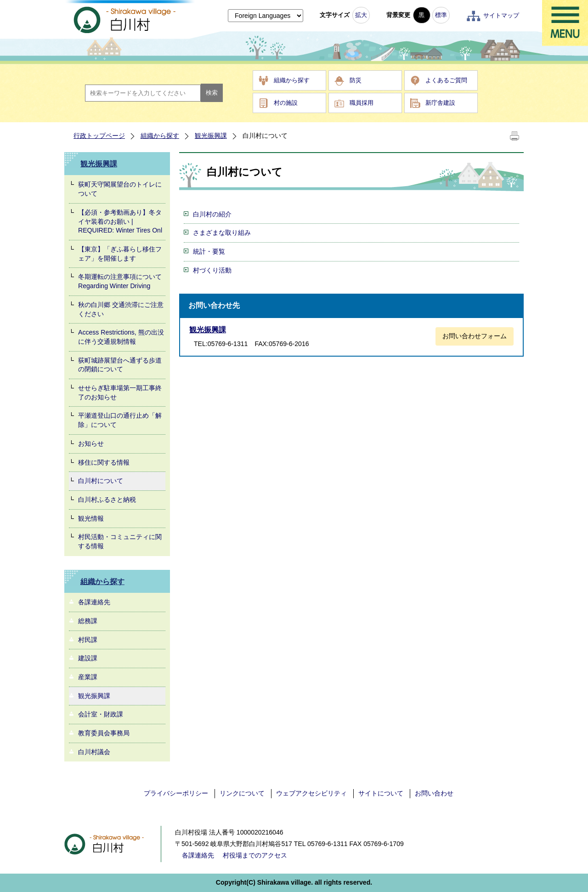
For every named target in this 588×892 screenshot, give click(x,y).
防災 (356, 80)
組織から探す (292, 80)
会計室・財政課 (101, 714)
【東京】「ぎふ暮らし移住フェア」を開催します (120, 254)
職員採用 (362, 103)
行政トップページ (99, 136)
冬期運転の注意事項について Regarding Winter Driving (120, 281)
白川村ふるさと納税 (107, 500)
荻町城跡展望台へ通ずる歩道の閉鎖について (120, 365)
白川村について (101, 481)
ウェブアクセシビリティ (311, 793)
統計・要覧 (209, 251)
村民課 (88, 640)
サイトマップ (501, 15)
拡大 (361, 15)
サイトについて (381, 793)
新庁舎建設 (440, 103)
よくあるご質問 (446, 80)
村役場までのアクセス (255, 855)
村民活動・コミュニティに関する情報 (120, 541)
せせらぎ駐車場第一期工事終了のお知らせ (120, 392)
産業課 (88, 677)
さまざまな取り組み (222, 233)
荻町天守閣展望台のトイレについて (120, 189)
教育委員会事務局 (104, 733)
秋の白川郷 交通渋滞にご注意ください (121, 309)
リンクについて (242, 793)
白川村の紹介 (212, 214)
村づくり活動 (212, 270)
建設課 (88, 658)
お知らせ (91, 443)
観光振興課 (211, 136)
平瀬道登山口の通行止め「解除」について (120, 420)
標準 (441, 15)
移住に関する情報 (104, 462)
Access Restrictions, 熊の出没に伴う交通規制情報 (121, 337)
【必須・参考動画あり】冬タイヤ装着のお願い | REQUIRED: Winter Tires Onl (120, 221)
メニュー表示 (565, 23)
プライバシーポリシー (176, 793)
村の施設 (286, 103)
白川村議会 (94, 752)
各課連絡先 (94, 602)
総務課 (88, 621)
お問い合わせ (434, 793)
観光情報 (91, 518)
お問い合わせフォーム (475, 336)
